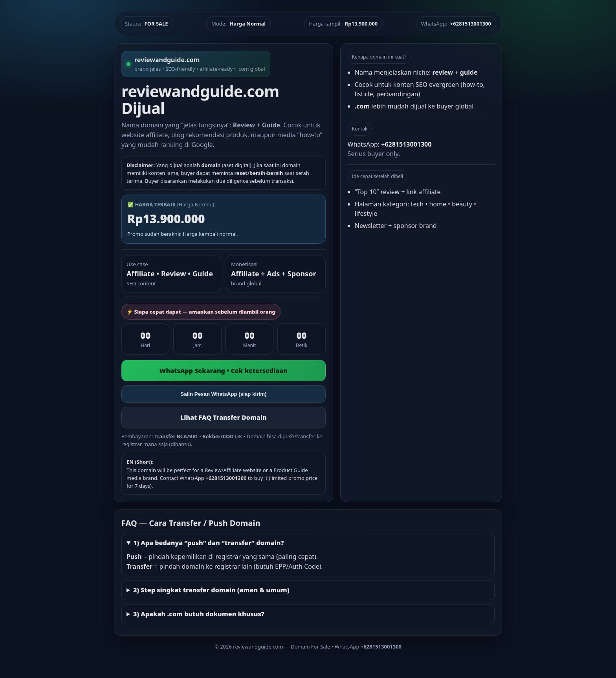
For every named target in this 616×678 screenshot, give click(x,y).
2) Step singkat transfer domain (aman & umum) (211, 590)
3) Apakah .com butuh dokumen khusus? (199, 614)
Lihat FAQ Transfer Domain (224, 417)
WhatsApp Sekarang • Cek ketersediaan (224, 371)
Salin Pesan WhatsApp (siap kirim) (223, 394)
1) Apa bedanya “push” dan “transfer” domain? (209, 543)
